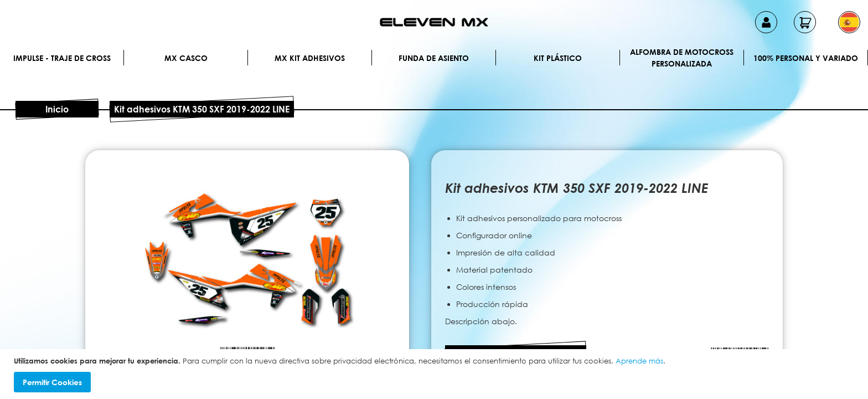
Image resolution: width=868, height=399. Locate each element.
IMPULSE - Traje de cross (62, 58)
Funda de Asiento (434, 58)
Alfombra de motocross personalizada (682, 58)
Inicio (57, 109)
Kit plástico (558, 58)
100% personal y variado (806, 58)
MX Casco (186, 58)
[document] (435, 374)
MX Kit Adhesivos (310, 58)
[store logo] (434, 22)
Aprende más (639, 361)
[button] (849, 22)
